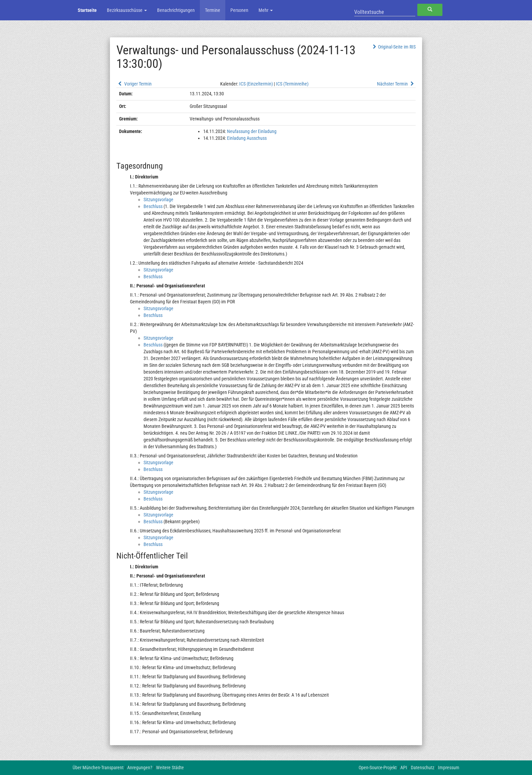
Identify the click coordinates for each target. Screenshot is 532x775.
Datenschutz (423, 768)
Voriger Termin (134, 84)
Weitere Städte (170, 768)
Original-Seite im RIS (393, 47)
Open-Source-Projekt (378, 768)
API (404, 768)
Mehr (266, 10)
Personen (239, 10)
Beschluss (153, 206)
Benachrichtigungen (176, 10)
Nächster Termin (396, 84)
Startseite (87, 10)
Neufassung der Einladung (252, 131)
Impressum (449, 768)
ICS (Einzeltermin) (256, 84)
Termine (213, 10)
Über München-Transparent (98, 768)
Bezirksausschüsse (127, 10)
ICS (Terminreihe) (292, 84)
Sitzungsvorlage (158, 200)
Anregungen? (140, 768)
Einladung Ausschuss (247, 138)
